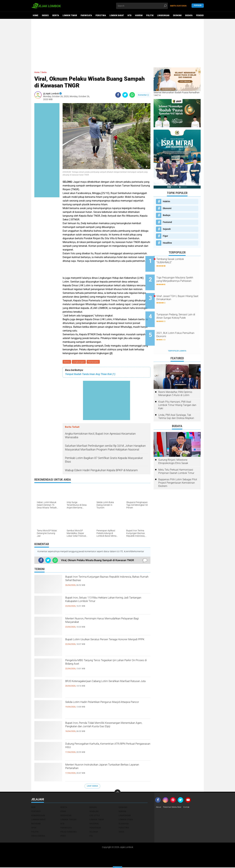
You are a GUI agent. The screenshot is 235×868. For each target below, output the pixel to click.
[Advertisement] (117, 43)
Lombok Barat (117, 15)
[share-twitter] (125, 95)
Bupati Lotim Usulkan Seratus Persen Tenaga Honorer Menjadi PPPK (105, 643)
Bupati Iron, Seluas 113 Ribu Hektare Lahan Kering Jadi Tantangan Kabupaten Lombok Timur (103, 604)
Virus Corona (38, 836)
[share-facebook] (118, 95)
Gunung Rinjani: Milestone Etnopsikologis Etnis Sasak (173, 448)
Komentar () (143, 95)
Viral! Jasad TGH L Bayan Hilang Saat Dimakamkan (179, 292)
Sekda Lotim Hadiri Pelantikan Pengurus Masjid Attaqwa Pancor (107, 706)
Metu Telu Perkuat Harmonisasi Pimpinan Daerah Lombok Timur (176, 458)
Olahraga (124, 824)
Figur (165, 236)
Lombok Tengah (68, 820)
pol (91, 836)
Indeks (45, 15)
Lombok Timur (70, 15)
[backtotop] (117, 793)
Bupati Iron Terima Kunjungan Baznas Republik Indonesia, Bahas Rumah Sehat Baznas (107, 581)
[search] (142, 6)
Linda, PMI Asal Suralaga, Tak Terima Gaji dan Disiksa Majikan (176, 404)
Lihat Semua (92, 787)
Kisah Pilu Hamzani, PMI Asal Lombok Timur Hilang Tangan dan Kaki (177, 392)
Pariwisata (86, 15)
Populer (198, 6)
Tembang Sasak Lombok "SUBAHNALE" (178, 261)
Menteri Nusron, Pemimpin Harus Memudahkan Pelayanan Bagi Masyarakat (107, 622)
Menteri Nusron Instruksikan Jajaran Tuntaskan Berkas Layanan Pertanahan (107, 768)
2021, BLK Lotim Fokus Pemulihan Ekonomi (177, 324)
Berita (56, 15)
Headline (167, 243)
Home (36, 15)
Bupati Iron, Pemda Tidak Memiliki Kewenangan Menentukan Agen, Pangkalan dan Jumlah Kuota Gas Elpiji (107, 729)
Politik (150, 15)
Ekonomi (177, 15)
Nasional (94, 824)
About (159, 808)
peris (63, 836)
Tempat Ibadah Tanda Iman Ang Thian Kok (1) (90, 375)
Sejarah (167, 229)
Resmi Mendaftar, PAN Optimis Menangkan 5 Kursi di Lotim (175, 381)
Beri (33, 808)
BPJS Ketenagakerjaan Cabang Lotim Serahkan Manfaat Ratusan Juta (107, 685)
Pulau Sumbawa (69, 832)
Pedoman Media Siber (175, 808)
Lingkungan (163, 15)
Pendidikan (202, 15)
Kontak (191, 808)
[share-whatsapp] (132, 95)
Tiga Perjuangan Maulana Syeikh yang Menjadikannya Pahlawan (180, 278)
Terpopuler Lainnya (177, 338)
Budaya (189, 15)
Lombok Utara (126, 820)
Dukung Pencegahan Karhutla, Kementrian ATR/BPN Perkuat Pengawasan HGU (102, 748)
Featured (167, 222)
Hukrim (139, 15)
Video (121, 832)
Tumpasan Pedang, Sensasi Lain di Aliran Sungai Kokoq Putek (180, 310)
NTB (130, 15)
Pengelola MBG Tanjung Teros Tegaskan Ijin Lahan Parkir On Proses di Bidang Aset (104, 664)
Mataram (36, 824)
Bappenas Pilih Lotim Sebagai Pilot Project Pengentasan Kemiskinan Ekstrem (178, 470)
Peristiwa (101, 15)
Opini (34, 828)
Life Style (95, 816)
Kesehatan (66, 816)
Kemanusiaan (38, 816)
